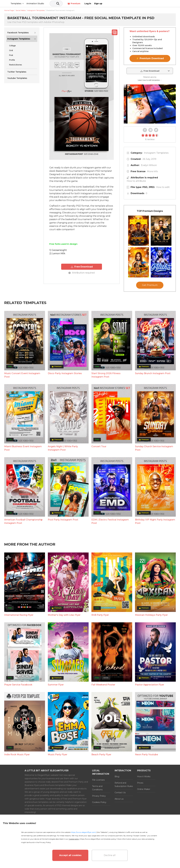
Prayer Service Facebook (18, 685)
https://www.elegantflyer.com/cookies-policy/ (98, 839)
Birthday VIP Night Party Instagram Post (155, 521)
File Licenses (98, 780)
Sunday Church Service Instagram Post (154, 448)
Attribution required (82, 273)
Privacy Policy (99, 796)
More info (152, 171)
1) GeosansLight (58, 250)
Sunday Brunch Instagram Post (153, 373)
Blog (117, 777)
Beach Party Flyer (101, 755)
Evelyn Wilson (149, 165)
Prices (140, 783)
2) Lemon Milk (57, 253)
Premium (146, 4)
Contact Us (120, 793)
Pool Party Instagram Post (63, 520)
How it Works (144, 777)
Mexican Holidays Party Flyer (151, 615)
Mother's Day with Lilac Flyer (64, 615)
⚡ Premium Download (150, 58)
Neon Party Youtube (146, 755)
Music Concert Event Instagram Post (22, 375)
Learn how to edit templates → (150, 80)
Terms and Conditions (97, 788)
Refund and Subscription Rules (124, 785)
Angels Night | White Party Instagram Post (63, 448)
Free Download (82, 267)
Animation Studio (57, 4)
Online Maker (144, 789)
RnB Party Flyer (100, 615)
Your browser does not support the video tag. (150, 104)
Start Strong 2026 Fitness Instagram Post (106, 375)
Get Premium (150, 285)
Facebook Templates (18, 33)
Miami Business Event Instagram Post (23, 448)
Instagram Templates (19, 39)
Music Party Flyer (58, 755)
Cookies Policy (99, 802)
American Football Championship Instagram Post (23, 521)
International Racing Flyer (19, 615)
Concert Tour (99, 446)
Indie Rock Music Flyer (17, 755)
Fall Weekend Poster (103, 685)
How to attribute (136, 181)
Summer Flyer (56, 685)
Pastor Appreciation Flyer (150, 685)
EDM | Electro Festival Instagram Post (110, 521)
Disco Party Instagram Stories (65, 373)
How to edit (163, 187)
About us (119, 799)
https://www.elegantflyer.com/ (83, 832)
